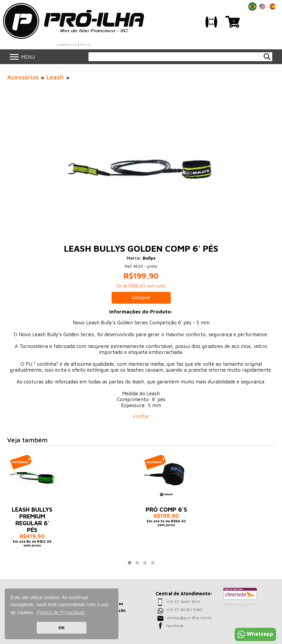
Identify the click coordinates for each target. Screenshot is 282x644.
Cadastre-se (67, 44)
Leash (55, 77)
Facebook (175, 626)
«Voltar (141, 416)
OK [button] (62, 628)
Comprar (141, 298)
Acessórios (23, 77)
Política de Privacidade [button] (61, 613)
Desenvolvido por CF (240, 604)
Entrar (85, 44)
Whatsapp (255, 634)
